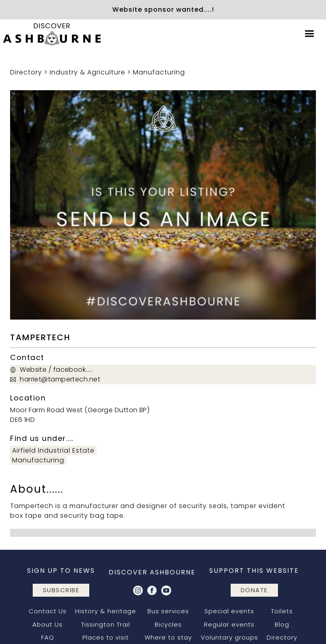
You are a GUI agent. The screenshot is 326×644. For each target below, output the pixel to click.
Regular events (229, 624)
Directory (26, 72)
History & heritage (106, 611)
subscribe (61, 590)
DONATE (254, 590)
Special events (229, 611)
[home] (53, 34)
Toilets (282, 611)
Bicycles (168, 624)
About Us (47, 624)
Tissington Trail (106, 624)
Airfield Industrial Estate (53, 450)
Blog (282, 624)
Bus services (168, 611)
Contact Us (48, 611)
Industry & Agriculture (87, 72)
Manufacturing (159, 72)
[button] (309, 34)
